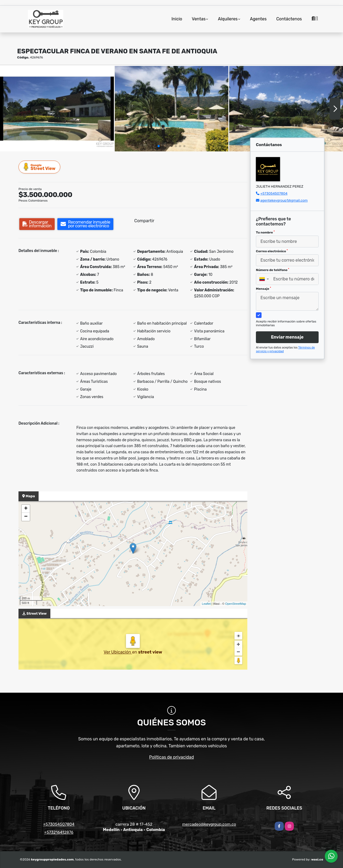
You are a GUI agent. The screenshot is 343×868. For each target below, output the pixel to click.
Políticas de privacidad (172, 757)
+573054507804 (274, 193)
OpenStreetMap (236, 604)
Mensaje (263, 289)
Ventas (199, 19)
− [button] (26, 517)
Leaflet (206, 604)
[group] (57, 109)
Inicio (177, 19)
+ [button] (26, 509)
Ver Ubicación (118, 652)
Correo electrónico (272, 251)
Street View (40, 167)
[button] (159, 146)
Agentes (258, 19)
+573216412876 (59, 832)
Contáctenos (289, 19)
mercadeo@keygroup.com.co (209, 824)
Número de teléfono (273, 270)
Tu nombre (265, 232)
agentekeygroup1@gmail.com (284, 200)
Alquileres (228, 19)
